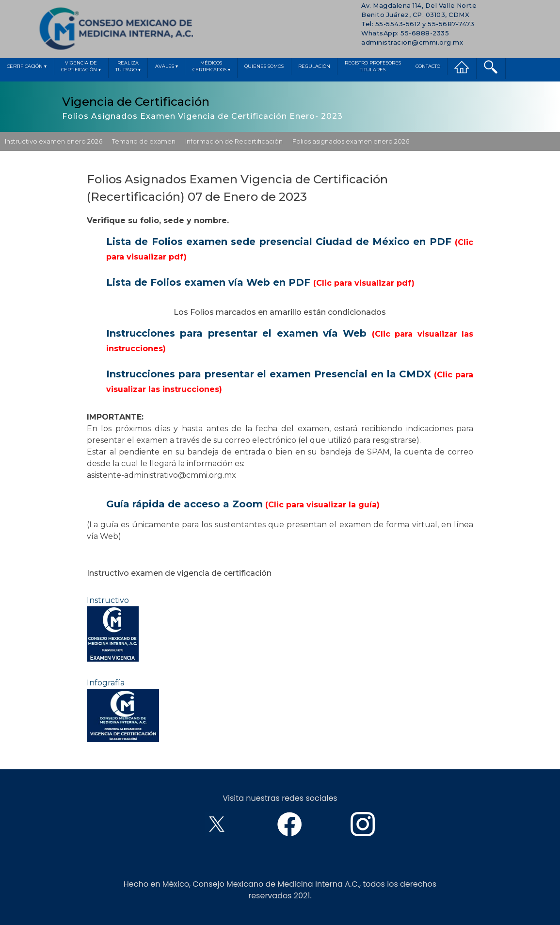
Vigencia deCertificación (81, 67)
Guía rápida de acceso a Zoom (243, 504)
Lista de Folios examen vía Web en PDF (260, 282)
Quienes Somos (264, 66)
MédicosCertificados (211, 67)
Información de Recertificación (234, 141)
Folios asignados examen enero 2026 (351, 141)
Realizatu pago (128, 67)
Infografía (123, 710)
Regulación (314, 66)
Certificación (27, 66)
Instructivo (113, 629)
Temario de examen (144, 141)
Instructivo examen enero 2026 (54, 141)
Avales (167, 66)
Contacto (428, 66)
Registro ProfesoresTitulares (373, 66)
